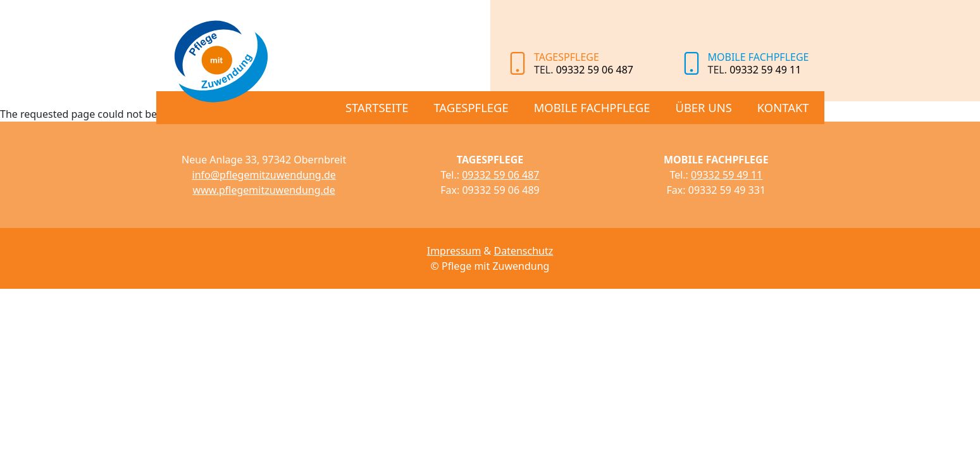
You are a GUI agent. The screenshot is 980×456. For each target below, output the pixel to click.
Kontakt (783, 107)
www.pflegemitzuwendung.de (264, 190)
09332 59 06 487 (595, 70)
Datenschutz (524, 251)
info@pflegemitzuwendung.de (264, 175)
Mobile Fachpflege (592, 107)
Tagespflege (471, 107)
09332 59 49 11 (765, 70)
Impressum (454, 251)
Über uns (703, 107)
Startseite (377, 107)
